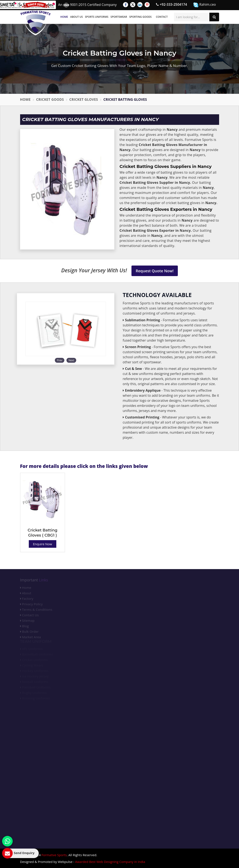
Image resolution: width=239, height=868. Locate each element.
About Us (76, 17)
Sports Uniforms (97, 17)
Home (64, 17)
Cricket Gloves (84, 99)
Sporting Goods (140, 17)
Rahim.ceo (204, 5)
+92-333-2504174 (171, 4)
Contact (162, 17)
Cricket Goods (50, 99)
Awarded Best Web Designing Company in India (110, 862)
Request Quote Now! (155, 271)
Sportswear (119, 17)
